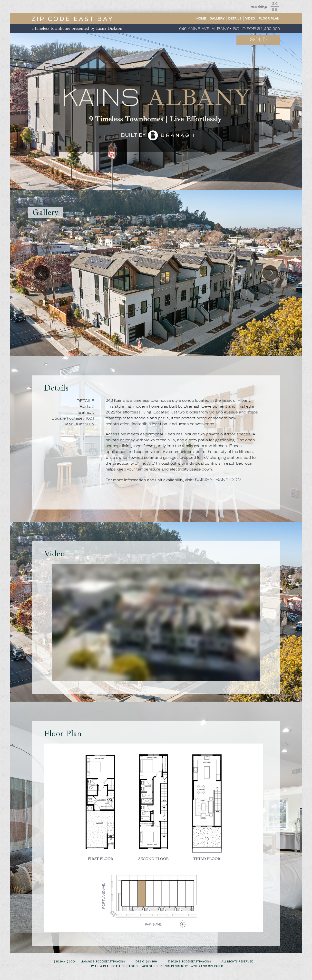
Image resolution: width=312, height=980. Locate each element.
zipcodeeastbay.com (195, 961)
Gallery (217, 18)
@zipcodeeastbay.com (107, 961)
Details (235, 18)
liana (85, 961)
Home (201, 18)
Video (250, 18)
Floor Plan (269, 18)
